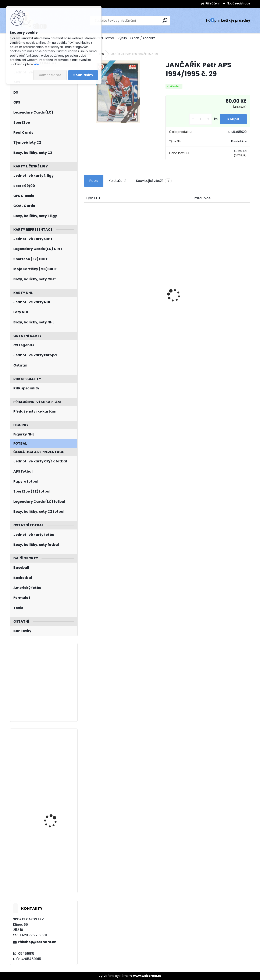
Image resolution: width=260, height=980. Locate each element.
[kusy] (198, 119)
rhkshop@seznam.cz (37, 942)
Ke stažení (117, 181)
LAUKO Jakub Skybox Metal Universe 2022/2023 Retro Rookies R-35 (53, 755)
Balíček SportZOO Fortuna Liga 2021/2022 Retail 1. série (223, 299)
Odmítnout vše (50, 75)
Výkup (122, 38)
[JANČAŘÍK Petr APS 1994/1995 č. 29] (118, 92)
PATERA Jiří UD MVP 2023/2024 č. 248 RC (53, 855)
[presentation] (86, 288)
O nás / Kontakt (143, 38)
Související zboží (154, 181)
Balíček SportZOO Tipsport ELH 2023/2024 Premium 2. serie (109, 299)
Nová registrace (239, 3)
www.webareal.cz (147, 976)
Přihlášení (213, 3)
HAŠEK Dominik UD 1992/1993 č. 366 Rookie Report (167, 308)
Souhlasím (83, 75)
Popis (94, 181)
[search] (165, 20)
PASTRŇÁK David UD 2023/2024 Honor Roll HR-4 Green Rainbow (54, 808)
